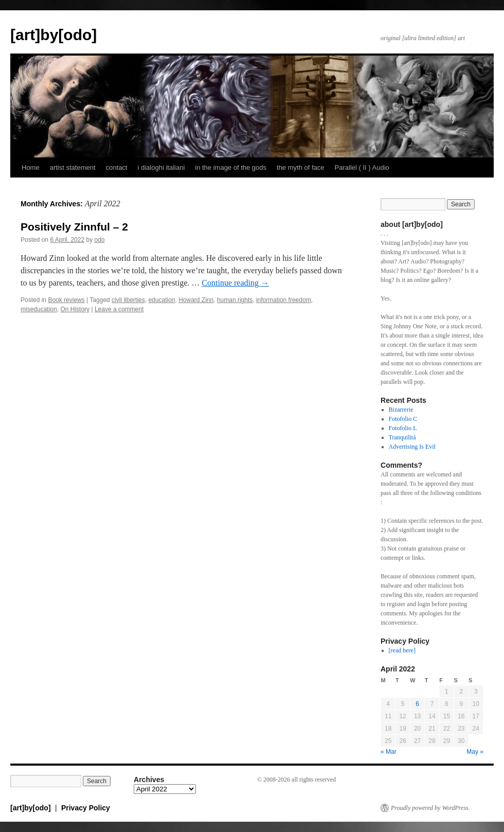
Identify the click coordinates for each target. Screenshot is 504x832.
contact (117, 167)
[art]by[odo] (53, 35)
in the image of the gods (231, 167)
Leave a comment (119, 309)
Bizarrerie (401, 410)
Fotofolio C (403, 419)
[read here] (402, 650)
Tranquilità (402, 437)
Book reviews (66, 300)
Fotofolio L (403, 428)
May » (475, 752)
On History (75, 309)
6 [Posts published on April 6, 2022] (417, 704)
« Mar (389, 752)
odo (99, 240)
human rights (235, 300)
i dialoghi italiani (161, 167)
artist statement (73, 167)
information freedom (284, 300)
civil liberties (128, 300)
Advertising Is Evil (412, 447)
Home (31, 167)
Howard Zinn (196, 300)
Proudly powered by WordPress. (430, 808)
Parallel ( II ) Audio (362, 167)
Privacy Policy (86, 808)
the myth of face (301, 167)
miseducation (39, 309)
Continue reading (235, 283)
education (161, 300)
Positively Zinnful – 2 (74, 227)
